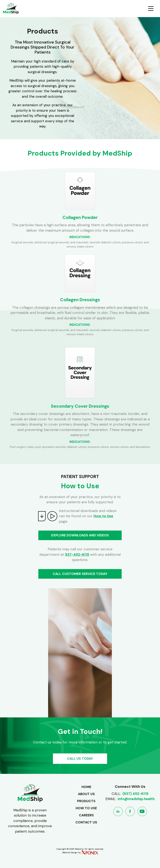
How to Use (103, 516)
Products (86, 801)
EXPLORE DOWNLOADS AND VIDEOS (80, 535)
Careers (86, 815)
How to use (86, 808)
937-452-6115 (77, 555)
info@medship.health (136, 799)
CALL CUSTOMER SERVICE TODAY (80, 574)
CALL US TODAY (80, 759)
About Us (86, 794)
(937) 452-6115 (135, 794)
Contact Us (86, 822)
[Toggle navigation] (151, 9)
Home (86, 787)
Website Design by (80, 852)
